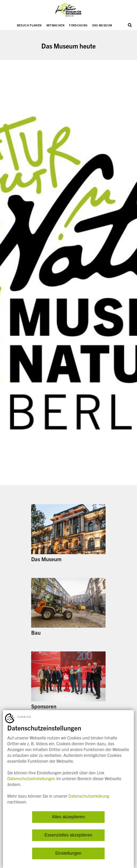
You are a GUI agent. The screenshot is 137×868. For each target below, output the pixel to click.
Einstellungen (68, 853)
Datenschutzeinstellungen (31, 778)
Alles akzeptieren (68, 817)
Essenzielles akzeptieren (68, 835)
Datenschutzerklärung (89, 796)
